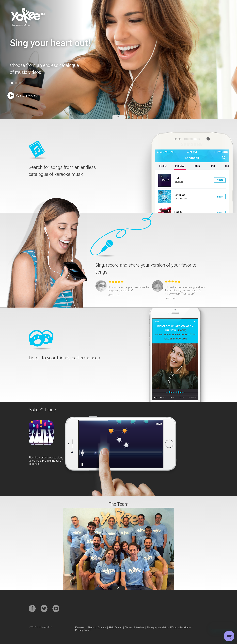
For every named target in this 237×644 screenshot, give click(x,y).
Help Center (115, 627)
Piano (91, 627)
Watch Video (23, 96)
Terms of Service (134, 627)
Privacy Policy (83, 630)
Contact (102, 627)
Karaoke (80, 627)
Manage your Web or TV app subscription (169, 627)
